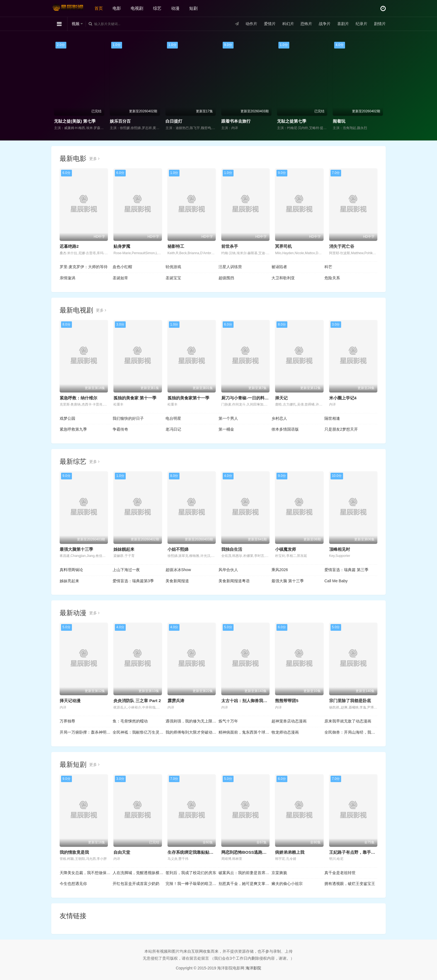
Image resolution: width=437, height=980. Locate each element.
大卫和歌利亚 (283, 278)
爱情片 (270, 24)
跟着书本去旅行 (236, 121)
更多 (94, 159)
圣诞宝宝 (173, 278)
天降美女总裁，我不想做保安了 (86, 873)
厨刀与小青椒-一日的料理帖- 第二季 (255, 398)
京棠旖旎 (279, 873)
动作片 (251, 24)
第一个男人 (228, 418)
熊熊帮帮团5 (287, 701)
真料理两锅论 (71, 570)
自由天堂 (122, 852)
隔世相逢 (332, 418)
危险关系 (332, 278)
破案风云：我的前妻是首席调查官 (245, 873)
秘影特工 (176, 246)
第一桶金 (226, 429)
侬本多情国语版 (285, 429)
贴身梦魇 (122, 246)
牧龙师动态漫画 (285, 732)
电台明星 (173, 418)
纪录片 (361, 24)
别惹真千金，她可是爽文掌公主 (245, 884)
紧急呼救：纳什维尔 (78, 398)
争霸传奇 (120, 429)
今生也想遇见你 (73, 884)
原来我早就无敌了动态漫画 (348, 721)
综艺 (157, 8)
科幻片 (288, 24)
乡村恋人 (279, 418)
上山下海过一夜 (126, 570)
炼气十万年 (228, 721)
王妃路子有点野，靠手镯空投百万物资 (365, 852)
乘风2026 (280, 570)
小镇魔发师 (286, 549)
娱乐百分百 (120, 121)
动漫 (175, 8)
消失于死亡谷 (342, 246)
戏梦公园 (67, 418)
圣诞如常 (120, 278)
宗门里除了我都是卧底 (350, 701)
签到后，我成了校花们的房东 (191, 873)
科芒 (328, 267)
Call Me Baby (336, 581)
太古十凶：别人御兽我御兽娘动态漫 (255, 701)
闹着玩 (339, 121)
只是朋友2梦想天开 (341, 429)
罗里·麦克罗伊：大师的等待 (84, 267)
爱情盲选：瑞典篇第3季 (133, 581)
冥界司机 (283, 246)
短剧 (193, 8)
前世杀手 (230, 246)
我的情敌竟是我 (74, 852)
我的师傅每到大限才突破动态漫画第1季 (192, 732)
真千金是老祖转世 (340, 873)
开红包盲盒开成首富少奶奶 (136, 884)
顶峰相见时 (340, 549)
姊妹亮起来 (69, 581)
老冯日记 (173, 429)
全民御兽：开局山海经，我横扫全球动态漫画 (351, 732)
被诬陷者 (279, 267)
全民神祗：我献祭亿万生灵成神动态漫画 (139, 732)
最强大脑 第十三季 (288, 581)
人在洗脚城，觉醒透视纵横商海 (139, 873)
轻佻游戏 (173, 267)
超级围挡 (226, 278)
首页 (99, 8)
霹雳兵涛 (176, 701)
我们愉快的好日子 (128, 418)
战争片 (325, 24)
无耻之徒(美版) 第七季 (75, 121)
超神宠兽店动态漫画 (289, 721)
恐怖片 (306, 24)
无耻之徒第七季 (292, 121)
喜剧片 (343, 24)
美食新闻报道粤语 (234, 581)
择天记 (281, 398)
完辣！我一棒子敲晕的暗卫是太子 (192, 884)
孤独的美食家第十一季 (188, 398)
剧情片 (380, 24)
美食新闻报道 (177, 581)
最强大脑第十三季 (76, 549)
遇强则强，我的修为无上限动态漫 (192, 721)
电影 (117, 8)
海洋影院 (253, 968)
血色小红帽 (122, 267)
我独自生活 (232, 549)
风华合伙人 (228, 570)
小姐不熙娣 (178, 549)
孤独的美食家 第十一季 (135, 398)
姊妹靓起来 (124, 549)
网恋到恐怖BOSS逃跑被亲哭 (248, 852)
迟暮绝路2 (69, 246)
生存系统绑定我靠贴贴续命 (193, 852)
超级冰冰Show (178, 570)
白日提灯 (174, 121)
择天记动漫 (70, 701)
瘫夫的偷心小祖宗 (287, 884)
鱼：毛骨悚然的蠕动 (130, 721)
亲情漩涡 (67, 278)
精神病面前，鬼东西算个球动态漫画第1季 (245, 732)
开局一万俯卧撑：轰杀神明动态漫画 (86, 732)
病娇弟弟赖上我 (290, 852)
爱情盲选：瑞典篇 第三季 (346, 570)
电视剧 (137, 8)
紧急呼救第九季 (73, 429)
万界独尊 (67, 721)
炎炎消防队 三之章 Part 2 (137, 701)
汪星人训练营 (230, 267)
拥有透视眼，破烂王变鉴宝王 (350, 884)
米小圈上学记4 (343, 398)
